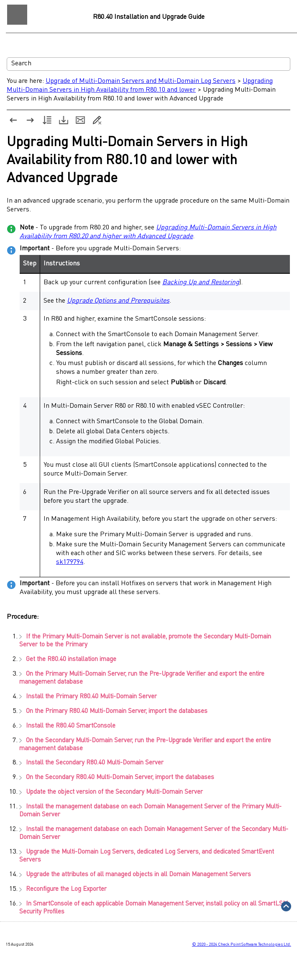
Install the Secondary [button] (91, 763)
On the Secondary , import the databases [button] (117, 778)
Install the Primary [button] (88, 697)
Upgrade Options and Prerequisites (118, 301)
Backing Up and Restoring (201, 283)
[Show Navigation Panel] (17, 15)
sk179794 (70, 562)
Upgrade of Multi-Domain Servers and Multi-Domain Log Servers (141, 81)
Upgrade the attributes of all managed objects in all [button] (135, 875)
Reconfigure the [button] (63, 889)
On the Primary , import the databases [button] (113, 711)
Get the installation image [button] (68, 660)
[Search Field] (148, 64)
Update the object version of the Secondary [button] (111, 792)
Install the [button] (67, 726)
